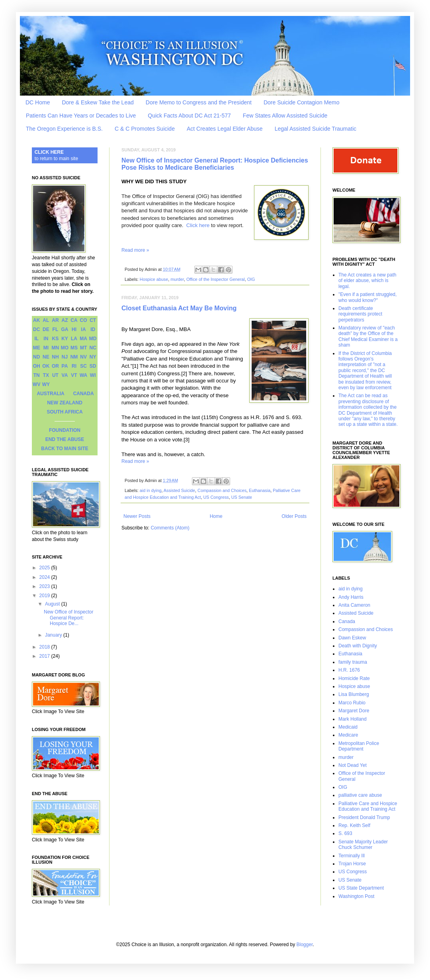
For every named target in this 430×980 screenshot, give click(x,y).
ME (37, 348)
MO (65, 348)
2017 (45, 656)
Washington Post (356, 896)
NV (83, 357)
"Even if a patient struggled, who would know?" (367, 297)
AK (36, 320)
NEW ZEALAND (65, 403)
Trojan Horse (352, 864)
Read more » (135, 250)
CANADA (84, 394)
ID (93, 329)
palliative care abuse (360, 795)
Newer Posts (137, 516)
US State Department (361, 888)
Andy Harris (351, 597)
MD (93, 339)
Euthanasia (260, 490)
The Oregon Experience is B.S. (64, 129)
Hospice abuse (154, 279)
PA (65, 366)
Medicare (348, 735)
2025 (45, 568)
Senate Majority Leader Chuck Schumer (363, 845)
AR (55, 320)
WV (36, 384)
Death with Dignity (358, 646)
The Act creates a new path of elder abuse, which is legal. (367, 281)
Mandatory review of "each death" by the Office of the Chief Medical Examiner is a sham (368, 336)
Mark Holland (353, 719)
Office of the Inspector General (216, 279)
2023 (45, 586)
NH (55, 357)
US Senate (242, 497)
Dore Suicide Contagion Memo (302, 102)
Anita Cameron (354, 605)
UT (55, 375)
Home (216, 516)
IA (84, 329)
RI (74, 366)
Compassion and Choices (222, 490)
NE (46, 357)
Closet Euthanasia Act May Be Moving (179, 308)
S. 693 (345, 833)
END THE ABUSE (65, 439)
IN (46, 339)
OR (55, 366)
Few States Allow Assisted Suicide (285, 116)
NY (93, 357)
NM (74, 357)
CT (93, 320)
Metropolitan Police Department (359, 746)
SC (83, 366)
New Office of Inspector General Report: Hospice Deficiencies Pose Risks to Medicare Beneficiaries (215, 164)
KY (65, 339)
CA (74, 320)
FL (56, 329)
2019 (45, 596)
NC (93, 348)
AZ (64, 320)
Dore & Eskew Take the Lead (98, 102)
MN (56, 348)
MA (83, 339)
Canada (347, 621)
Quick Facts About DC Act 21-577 (189, 116)
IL (36, 339)
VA (65, 375)
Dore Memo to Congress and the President (199, 102)
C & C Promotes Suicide (145, 129)
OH (37, 366)
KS (56, 339)
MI (46, 348)
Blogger (305, 945)
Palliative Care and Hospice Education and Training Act (368, 806)
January (54, 635)
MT (83, 348)
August (53, 604)
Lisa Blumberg (354, 694)
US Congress (216, 497)
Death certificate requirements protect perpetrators (360, 314)
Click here (198, 225)
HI (74, 329)
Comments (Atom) (170, 528)
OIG (251, 279)
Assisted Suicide (179, 490)
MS (74, 348)
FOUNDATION (65, 430)
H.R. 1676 (349, 670)
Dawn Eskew (352, 638)
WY (46, 384)
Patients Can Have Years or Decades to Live (81, 116)
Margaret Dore (354, 711)
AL (46, 320)
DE (46, 329)
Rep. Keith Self (354, 825)
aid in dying (151, 490)
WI (93, 375)
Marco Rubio (352, 703)
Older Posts (294, 516)
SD (93, 366)
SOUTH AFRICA (64, 412)
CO (84, 320)
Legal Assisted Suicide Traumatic (316, 129)
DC (36, 329)
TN (37, 375)
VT (74, 375)
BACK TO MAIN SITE (64, 449)
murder (177, 279)
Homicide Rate (354, 678)
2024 (45, 577)
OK (46, 366)
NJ (65, 357)
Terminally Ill (352, 856)
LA (74, 339)
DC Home (38, 102)
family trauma (353, 662)
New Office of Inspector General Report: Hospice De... (69, 618)
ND (36, 357)
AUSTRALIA (50, 394)
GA (64, 329)
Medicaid (348, 727)
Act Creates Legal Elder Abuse (225, 129)
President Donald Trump (364, 817)
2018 (45, 647)
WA (83, 375)
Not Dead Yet (353, 765)
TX (46, 375)
